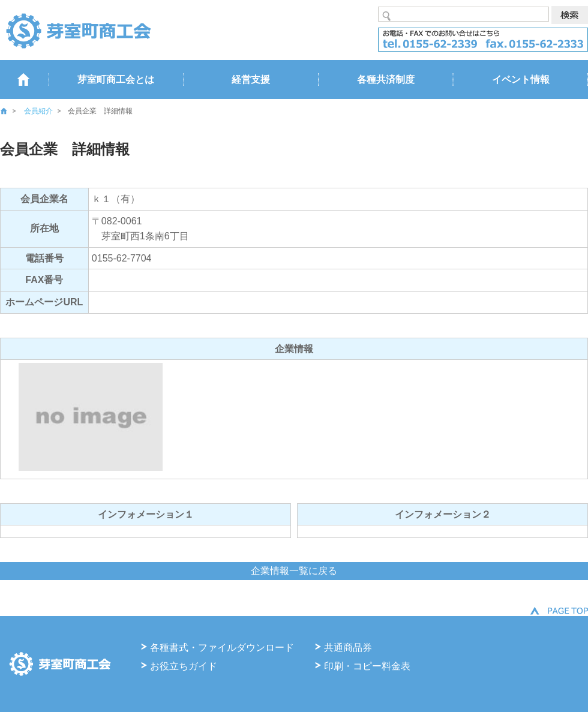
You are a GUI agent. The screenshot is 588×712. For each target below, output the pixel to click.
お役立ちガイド (184, 666)
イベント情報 (521, 79)
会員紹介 (38, 111)
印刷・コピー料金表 (367, 666)
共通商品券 (348, 648)
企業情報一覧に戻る (294, 571)
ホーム (12, 111)
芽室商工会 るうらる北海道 (78, 30)
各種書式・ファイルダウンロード (222, 648)
